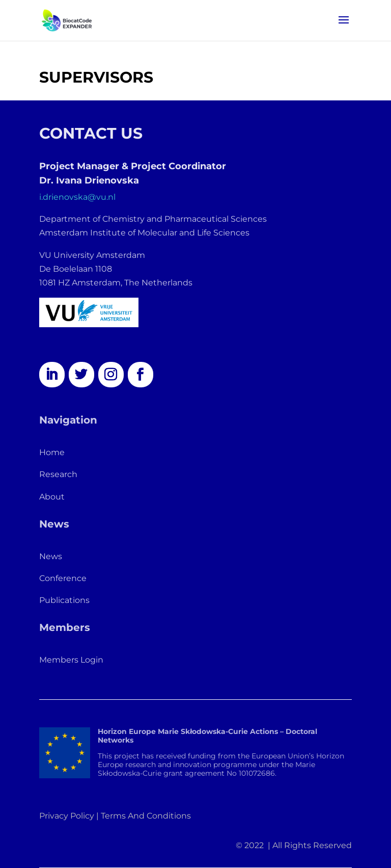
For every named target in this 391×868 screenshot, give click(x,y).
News (51, 556)
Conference (63, 578)
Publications (64, 600)
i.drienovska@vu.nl (77, 197)
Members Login (71, 660)
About (52, 497)
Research (58, 474)
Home (52, 452)
